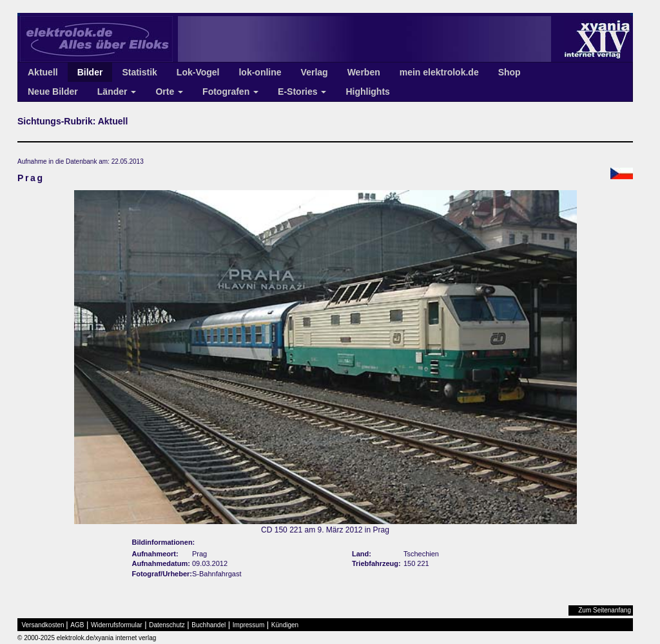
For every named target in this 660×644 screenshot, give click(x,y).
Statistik (139, 72)
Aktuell (43, 72)
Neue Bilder (53, 92)
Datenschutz (167, 625)
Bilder (90, 72)
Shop (510, 72)
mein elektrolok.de (439, 72)
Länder (117, 92)
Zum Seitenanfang (605, 610)
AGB (77, 625)
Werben (364, 72)
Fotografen (230, 92)
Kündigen (285, 625)
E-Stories (302, 92)
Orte (169, 92)
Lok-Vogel (198, 72)
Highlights (367, 92)
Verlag (315, 72)
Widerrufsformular (116, 625)
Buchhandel (209, 625)
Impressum (248, 625)
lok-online (260, 72)
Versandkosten (43, 625)
